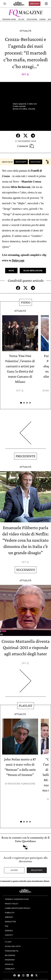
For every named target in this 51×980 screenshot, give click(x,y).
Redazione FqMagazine (22, 784)
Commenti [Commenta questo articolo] (25, 146)
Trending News (9, 19)
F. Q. (27, 74)
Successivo (26, 570)
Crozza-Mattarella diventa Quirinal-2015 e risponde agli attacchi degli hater (26, 647)
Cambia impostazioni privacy (18, 908)
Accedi (14, 870)
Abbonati (35, 4)
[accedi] (46, 4)
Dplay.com (18, 260)
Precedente (25, 456)
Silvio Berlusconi (33, 271)
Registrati (37, 870)
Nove (11, 271)
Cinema (43, 19)
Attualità (25, 31)
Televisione (32, 19)
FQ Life (21, 19)
